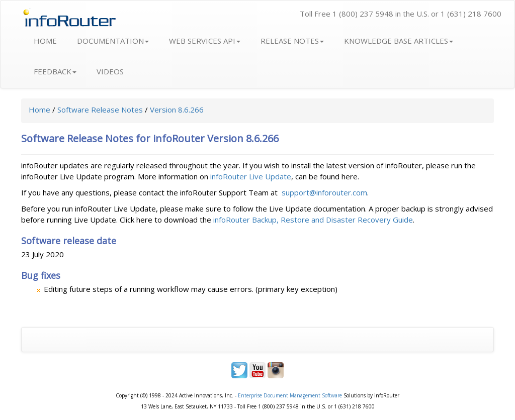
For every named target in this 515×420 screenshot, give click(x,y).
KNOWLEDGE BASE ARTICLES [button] (399, 41)
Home (39, 110)
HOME (45, 41)
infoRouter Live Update (251, 176)
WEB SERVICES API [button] (205, 41)
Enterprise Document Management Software (290, 395)
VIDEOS (110, 71)
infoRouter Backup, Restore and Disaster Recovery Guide (313, 220)
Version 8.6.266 (177, 110)
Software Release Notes (100, 110)
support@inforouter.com (324, 192)
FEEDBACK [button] (55, 71)
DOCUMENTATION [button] (113, 41)
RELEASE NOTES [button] (292, 41)
